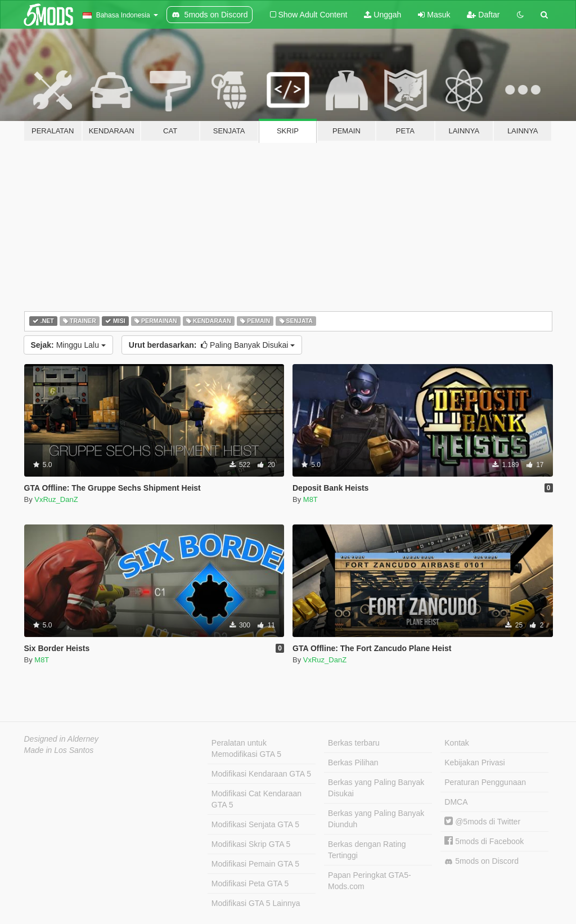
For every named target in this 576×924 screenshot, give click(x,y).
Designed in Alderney (62, 739)
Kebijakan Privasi (474, 762)
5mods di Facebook (484, 841)
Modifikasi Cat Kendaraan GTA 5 (256, 799)
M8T (310, 499)
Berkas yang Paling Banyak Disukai (376, 788)
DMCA (456, 802)
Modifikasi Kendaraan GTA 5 (261, 774)
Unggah (382, 15)
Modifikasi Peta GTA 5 (250, 883)
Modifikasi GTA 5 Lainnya (256, 903)
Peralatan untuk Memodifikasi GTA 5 (246, 748)
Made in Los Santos (59, 750)
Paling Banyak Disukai (212, 345)
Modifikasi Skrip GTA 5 (251, 844)
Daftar (483, 15)
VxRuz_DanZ (56, 499)
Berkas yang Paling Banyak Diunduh (376, 819)
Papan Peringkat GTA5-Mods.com (370, 881)
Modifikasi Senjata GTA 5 (255, 824)
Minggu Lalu (68, 345)
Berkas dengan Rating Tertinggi (367, 850)
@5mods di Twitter (482, 822)
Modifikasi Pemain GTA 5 (255, 864)
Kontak (457, 743)
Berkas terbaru (354, 743)
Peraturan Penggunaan (485, 782)
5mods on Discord (481, 861)
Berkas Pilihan (353, 762)
